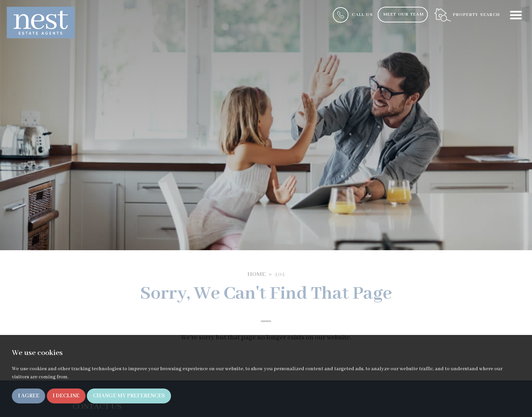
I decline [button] (66, 396)
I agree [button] (29, 396)
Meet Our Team (404, 14)
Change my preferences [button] (129, 396)
